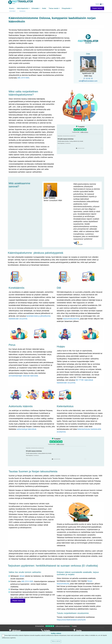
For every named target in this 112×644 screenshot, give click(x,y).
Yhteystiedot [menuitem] (66, 8)
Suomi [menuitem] (99, 4)
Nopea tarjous (97, 8)
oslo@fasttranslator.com (88, 81)
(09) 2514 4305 (23, 78)
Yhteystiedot (12, 11)
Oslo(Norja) (22, 11)
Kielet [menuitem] (44, 8)
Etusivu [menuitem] (12, 8)
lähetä (22, 576)
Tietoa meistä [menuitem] (54, 8)
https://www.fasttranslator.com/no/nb (71, 620)
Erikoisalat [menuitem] (35, 8)
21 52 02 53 (88, 78)
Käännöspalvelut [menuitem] (23, 8)
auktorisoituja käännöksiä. (27, 429)
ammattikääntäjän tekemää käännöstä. (23, 376)
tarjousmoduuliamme (71, 319)
